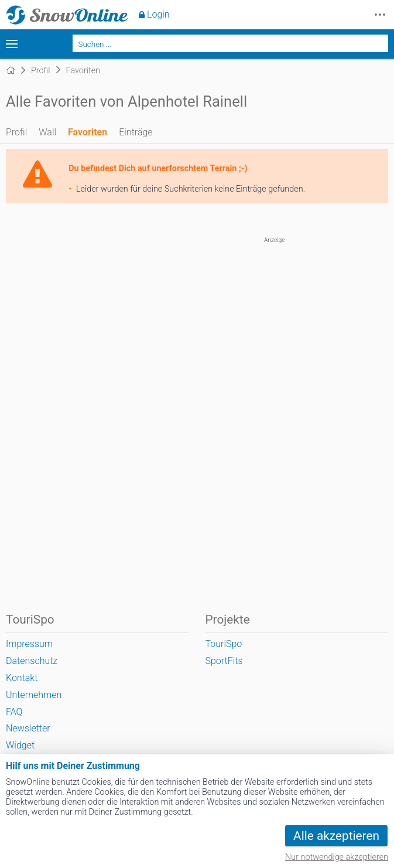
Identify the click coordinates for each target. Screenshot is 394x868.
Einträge (136, 132)
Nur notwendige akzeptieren (337, 857)
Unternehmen (34, 695)
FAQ (14, 712)
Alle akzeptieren (336, 836)
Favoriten (88, 132)
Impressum (29, 644)
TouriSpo (224, 644)
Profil (16, 132)
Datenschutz (32, 661)
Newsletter (28, 728)
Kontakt (22, 678)
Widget (20, 745)
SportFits (224, 661)
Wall (47, 132)
